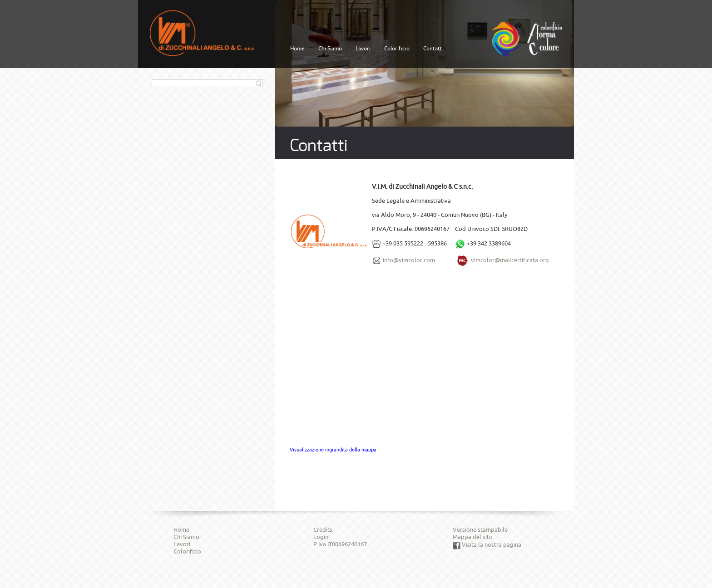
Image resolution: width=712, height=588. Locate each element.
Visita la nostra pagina (487, 544)
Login (321, 537)
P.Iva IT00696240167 (340, 544)
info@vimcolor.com (409, 260)
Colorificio (397, 48)
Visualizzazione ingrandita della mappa (333, 450)
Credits (323, 529)
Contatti (433, 48)
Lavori (363, 48)
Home (297, 48)
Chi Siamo (330, 48)
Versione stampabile (480, 529)
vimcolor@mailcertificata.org (510, 260)
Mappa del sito (473, 537)
